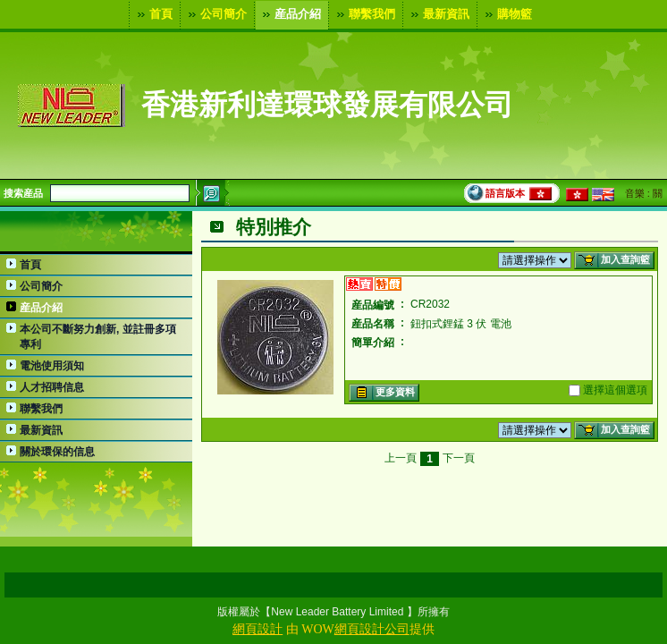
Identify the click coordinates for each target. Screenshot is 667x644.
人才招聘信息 (52, 387)
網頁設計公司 (372, 629)
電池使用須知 (52, 366)
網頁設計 (258, 629)
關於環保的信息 (57, 452)
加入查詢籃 (613, 260)
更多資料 (383, 393)
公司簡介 (215, 14)
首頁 (153, 14)
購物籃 (507, 14)
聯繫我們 (364, 14)
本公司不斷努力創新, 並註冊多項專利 (98, 337)
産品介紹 (290, 14)
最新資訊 (438, 14)
